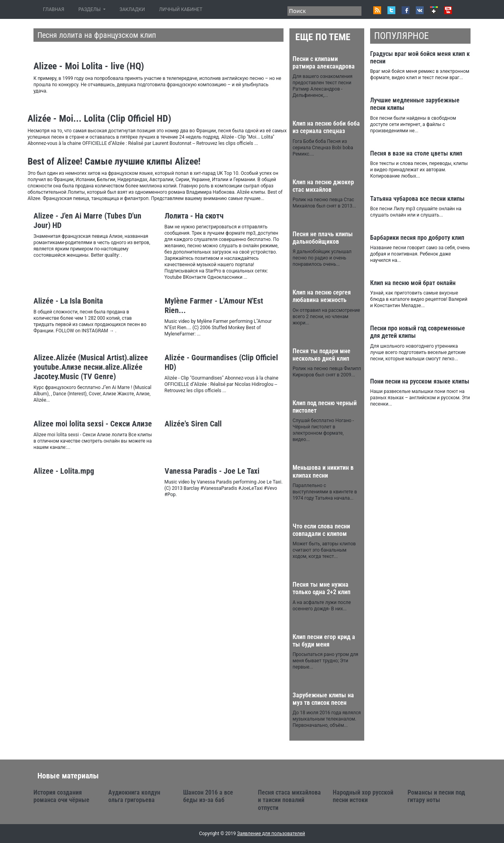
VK (420, 10)
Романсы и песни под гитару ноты (436, 796)
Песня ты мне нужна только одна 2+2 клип (321, 588)
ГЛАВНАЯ (55, 9)
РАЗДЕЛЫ (90, 9)
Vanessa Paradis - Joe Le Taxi (212, 471)
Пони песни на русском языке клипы (420, 381)
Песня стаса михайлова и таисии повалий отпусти (289, 800)
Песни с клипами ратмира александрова (324, 63)
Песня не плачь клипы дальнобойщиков (323, 238)
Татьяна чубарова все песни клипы (417, 199)
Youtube (448, 10)
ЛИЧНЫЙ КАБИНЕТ (181, 9)
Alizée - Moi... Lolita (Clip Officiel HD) (99, 119)
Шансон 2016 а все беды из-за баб (208, 796)
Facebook (406, 10)
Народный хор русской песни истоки (363, 796)
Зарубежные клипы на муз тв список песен (323, 699)
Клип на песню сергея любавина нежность (322, 296)
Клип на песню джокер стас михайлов (323, 186)
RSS (377, 10)
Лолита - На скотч (194, 216)
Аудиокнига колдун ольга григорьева (134, 796)
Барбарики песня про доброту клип (417, 238)
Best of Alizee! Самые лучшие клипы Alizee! (114, 161)
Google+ (434, 10)
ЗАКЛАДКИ (132, 9)
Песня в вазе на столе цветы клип (416, 153)
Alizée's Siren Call (193, 424)
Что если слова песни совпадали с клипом (321, 530)
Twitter (391, 10)
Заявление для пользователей (271, 834)
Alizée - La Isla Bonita (68, 301)
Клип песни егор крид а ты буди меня (324, 641)
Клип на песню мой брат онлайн (413, 283)
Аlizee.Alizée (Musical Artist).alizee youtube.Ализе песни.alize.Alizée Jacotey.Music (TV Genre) (91, 367)
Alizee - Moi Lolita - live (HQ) (89, 66)
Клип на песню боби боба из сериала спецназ (326, 127)
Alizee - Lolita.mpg (64, 471)
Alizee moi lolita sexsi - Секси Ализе (93, 424)
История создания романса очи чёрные (61, 796)
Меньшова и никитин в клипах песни (323, 471)
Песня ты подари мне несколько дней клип (321, 355)
